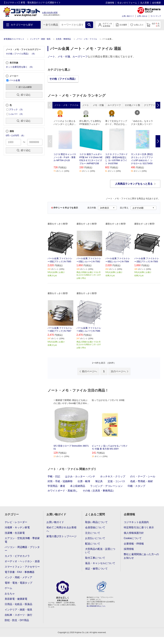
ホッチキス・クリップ (113, 476)
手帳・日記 (54, 476)
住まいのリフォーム (127, 3)
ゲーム (8, 588)
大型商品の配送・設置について (100, 551)
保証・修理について (96, 569)
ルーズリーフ (80, 57)
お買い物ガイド (128, 16)
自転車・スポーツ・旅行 (18, 615)
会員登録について (95, 527)
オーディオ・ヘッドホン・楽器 (22, 561)
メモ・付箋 (64, 57)
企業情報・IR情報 (134, 544)
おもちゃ (10, 594)
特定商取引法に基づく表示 (139, 527)
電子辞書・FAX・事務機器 (20, 572)
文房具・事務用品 (63, 39)
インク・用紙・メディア (18, 577)
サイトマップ (156, 16)
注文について (93, 533)
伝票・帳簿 (84, 481)
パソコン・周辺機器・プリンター (22, 549)
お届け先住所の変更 (50, 12)
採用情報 (129, 549)
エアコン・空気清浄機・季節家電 (22, 540)
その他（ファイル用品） (63, 79)
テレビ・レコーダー (16, 522)
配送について (93, 544)
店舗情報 (110, 3)
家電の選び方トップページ (62, 536)
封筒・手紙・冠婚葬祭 (60, 481)
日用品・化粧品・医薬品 (18, 604)
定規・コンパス (116, 481)
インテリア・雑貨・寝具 (40, 39)
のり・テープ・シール (143, 476)
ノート (51, 57)
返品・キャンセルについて (100, 563)
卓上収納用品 (78, 486)
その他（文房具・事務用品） (99, 491)
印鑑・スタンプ (136, 486)
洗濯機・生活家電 (15, 533)
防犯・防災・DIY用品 (17, 620)
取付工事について (95, 558)
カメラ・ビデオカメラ (17, 556)
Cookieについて (133, 538)
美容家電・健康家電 (16, 599)
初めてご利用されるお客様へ (62, 529)
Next (158, 141)
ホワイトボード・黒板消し (63, 491)
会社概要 (156, 3)
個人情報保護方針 (134, 533)
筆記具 (99, 481)
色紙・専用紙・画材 (141, 481)
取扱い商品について (96, 522)
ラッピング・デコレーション (106, 486)
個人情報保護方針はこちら (96, 606)
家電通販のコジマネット (14, 39)
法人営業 (145, 3)
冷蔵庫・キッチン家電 (17, 527)
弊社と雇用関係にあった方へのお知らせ (141, 556)
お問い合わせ (142, 16)
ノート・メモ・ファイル (87, 39)
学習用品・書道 (56, 486)
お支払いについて (95, 538)
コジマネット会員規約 (136, 522)
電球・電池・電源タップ (18, 583)
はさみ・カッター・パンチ (80, 476)
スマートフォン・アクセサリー (22, 567)
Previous (50, 141)
